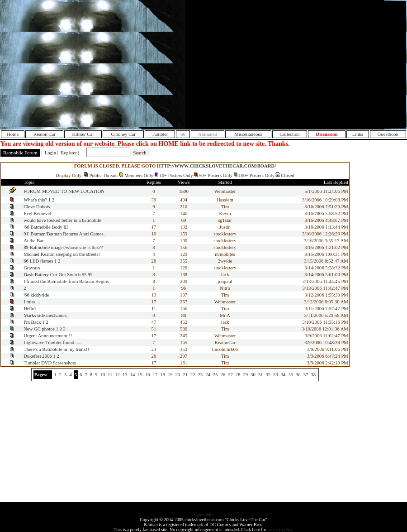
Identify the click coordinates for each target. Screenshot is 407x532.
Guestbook (388, 134)
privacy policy (280, 530)
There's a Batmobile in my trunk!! (56, 349)
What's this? (35, 200)
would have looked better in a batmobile (62, 220)
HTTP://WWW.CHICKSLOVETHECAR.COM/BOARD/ (216, 166)
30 (253, 375)
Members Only (139, 175)
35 (291, 375)
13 (125, 375)
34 (283, 375)
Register (69, 153)
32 (268, 375)
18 (163, 375)
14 (133, 375)
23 (201, 375)
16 (148, 375)
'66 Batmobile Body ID (46, 227)
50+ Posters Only (216, 175)
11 (110, 375)
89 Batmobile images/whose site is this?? (63, 247)
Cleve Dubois (37, 207)
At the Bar (33, 241)
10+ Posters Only (176, 175)
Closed (288, 175)
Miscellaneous (248, 134)
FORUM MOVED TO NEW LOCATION (64, 191)
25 (215, 375)
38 (313, 375)
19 (170, 375)
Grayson (32, 268)
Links (358, 134)
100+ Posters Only (256, 175)
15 (140, 375)
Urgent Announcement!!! (48, 336)
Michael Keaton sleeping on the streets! (62, 254)
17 (155, 375)
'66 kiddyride (36, 295)
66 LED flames (38, 261)
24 (208, 375)
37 (306, 375)
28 (238, 375)
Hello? (30, 309)
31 (261, 375)
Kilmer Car (83, 134)
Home (13, 134)
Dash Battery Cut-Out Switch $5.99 (58, 275)
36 (298, 375)
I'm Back (32, 322)
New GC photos (39, 329)
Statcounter (203, 515)
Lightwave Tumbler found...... (52, 343)
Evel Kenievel (37, 213)
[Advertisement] (329, 65)
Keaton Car (45, 134)
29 (245, 375)
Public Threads (104, 175)
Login (50, 153)
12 (117, 375)
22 (193, 375)
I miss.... (32, 302)
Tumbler (160, 134)
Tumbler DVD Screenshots (50, 363)
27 (230, 375)
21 (185, 375)
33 (276, 375)
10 (102, 375)
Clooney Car (123, 134)
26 (223, 375)
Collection (289, 134)
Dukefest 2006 (38, 356)
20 (178, 375)
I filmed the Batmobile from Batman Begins (66, 281)
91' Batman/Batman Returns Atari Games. (64, 234)
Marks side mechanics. (45, 315)
